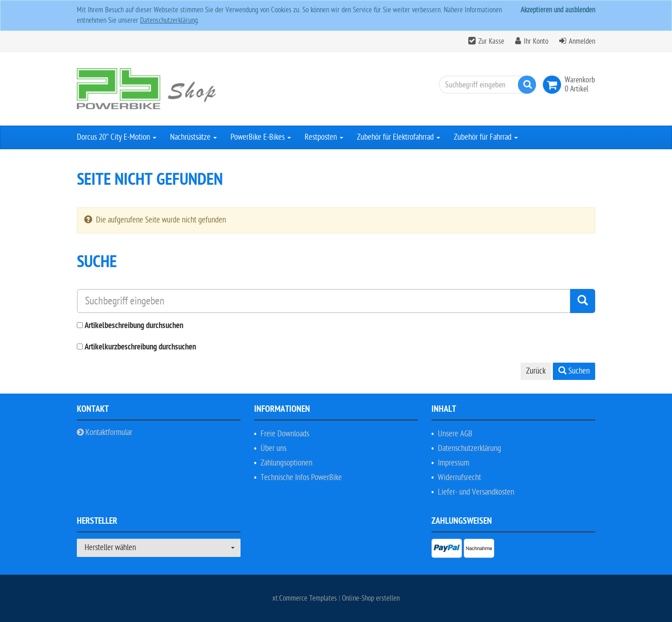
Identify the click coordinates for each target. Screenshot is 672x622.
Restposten (324, 137)
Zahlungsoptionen (286, 463)
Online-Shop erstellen (371, 598)
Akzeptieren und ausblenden (558, 10)
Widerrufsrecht (459, 478)
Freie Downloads (285, 434)
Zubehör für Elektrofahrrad (399, 137)
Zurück (536, 371)
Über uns (273, 448)
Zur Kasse (491, 41)
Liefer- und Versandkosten (476, 492)
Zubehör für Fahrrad (486, 137)
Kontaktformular (105, 432)
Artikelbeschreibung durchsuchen (134, 326)
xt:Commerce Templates (306, 598)
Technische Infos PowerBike (301, 478)
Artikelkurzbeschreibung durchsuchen (140, 347)
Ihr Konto (536, 41)
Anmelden (582, 41)
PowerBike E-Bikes (261, 137)
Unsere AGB (455, 434)
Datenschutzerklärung (169, 20)
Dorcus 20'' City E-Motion (117, 137)
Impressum (454, 463)
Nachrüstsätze (193, 137)
